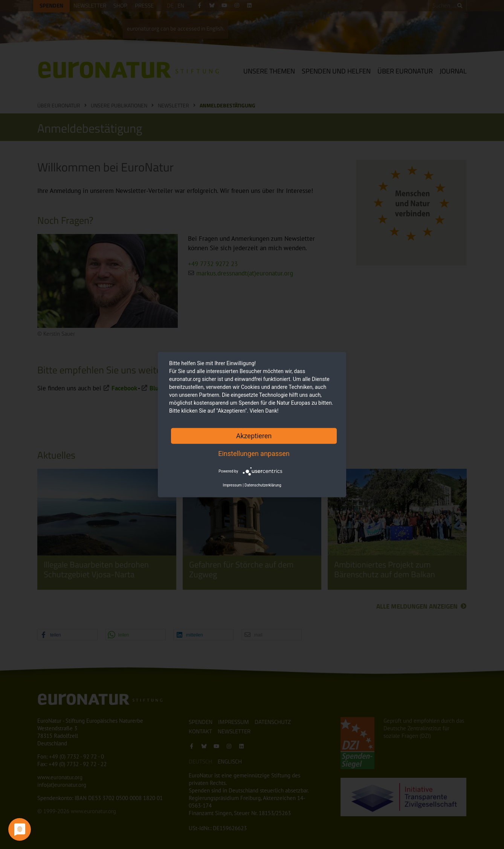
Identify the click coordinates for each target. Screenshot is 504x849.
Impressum (232, 485)
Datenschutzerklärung (263, 485)
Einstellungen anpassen (254, 453)
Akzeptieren (254, 435)
